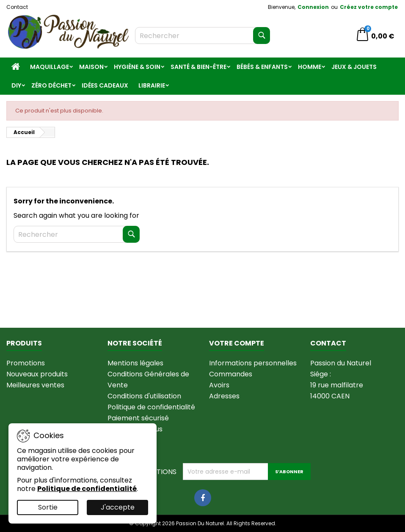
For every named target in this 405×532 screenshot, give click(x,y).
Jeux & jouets (354, 67)
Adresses (224, 396)
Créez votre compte (369, 7)
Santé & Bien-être (198, 67)
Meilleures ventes (35, 385)
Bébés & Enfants (262, 67)
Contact (17, 7)
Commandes (231, 374)
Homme (310, 67)
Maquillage (50, 67)
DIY (16, 85)
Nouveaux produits (37, 374)
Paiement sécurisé (138, 418)
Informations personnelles (253, 363)
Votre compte (237, 343)
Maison (91, 67)
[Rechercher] (202, 36)
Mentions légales (135, 363)
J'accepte (118, 507)
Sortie (48, 507)
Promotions (26, 363)
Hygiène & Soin (137, 67)
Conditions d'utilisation (144, 396)
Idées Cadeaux (105, 85)
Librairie (152, 85)
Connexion (313, 7)
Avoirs (219, 385)
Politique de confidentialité (151, 407)
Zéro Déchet (51, 85)
